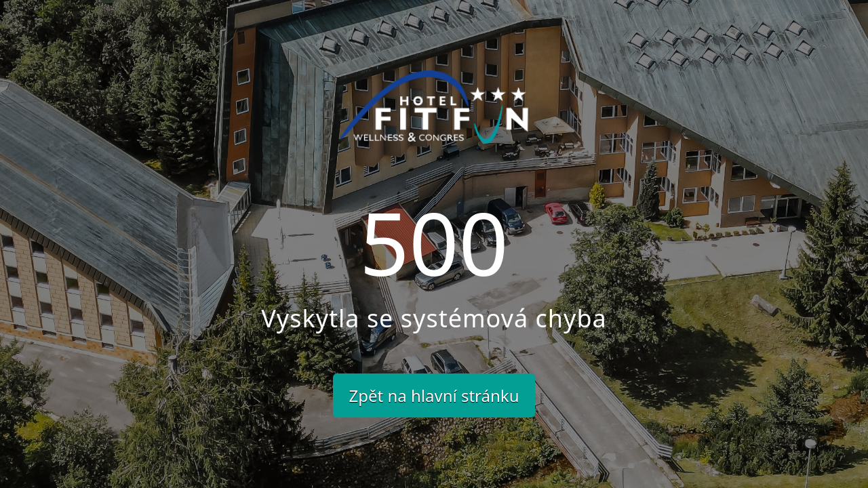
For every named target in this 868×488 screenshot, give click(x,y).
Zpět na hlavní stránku (434, 395)
